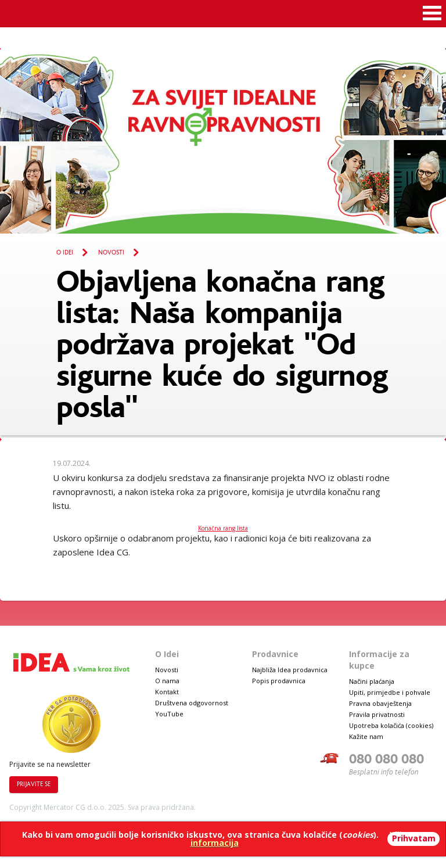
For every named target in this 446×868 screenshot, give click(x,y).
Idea (274, 13)
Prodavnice (275, 654)
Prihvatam (414, 838)
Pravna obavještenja (380, 703)
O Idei (65, 253)
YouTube (169, 714)
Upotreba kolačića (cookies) (391, 725)
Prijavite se (34, 784)
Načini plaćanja (372, 681)
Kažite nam (366, 736)
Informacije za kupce (379, 660)
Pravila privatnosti (377, 714)
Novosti (111, 253)
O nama (167, 681)
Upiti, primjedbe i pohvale (390, 692)
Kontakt (167, 692)
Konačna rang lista (223, 528)
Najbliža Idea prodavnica (290, 670)
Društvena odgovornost (192, 703)
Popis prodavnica (279, 681)
